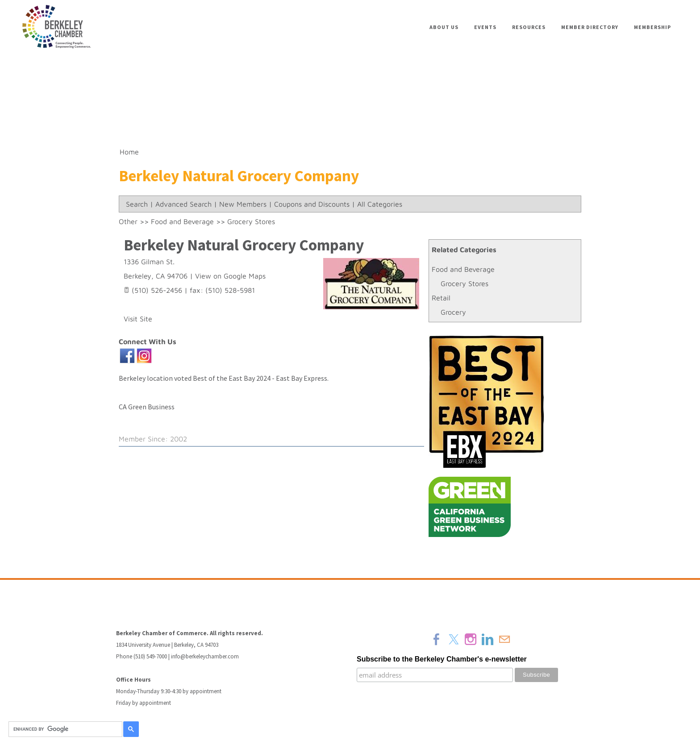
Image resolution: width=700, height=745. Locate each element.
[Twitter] (454, 639)
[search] (64, 729)
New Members (243, 204)
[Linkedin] (487, 639)
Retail (441, 298)
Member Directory (590, 27)
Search (137, 204)
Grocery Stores (465, 283)
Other (128, 221)
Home (129, 152)
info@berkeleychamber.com (205, 656)
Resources (529, 27)
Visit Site (138, 319)
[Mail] (504, 639)
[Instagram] (471, 639)
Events (485, 27)
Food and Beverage (463, 269)
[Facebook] (437, 639)
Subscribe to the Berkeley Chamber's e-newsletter (442, 659)
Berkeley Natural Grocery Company (244, 245)
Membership (652, 27)
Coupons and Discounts (312, 204)
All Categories (380, 204)
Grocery (453, 312)
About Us (444, 27)
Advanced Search (183, 204)
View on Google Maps (230, 276)
